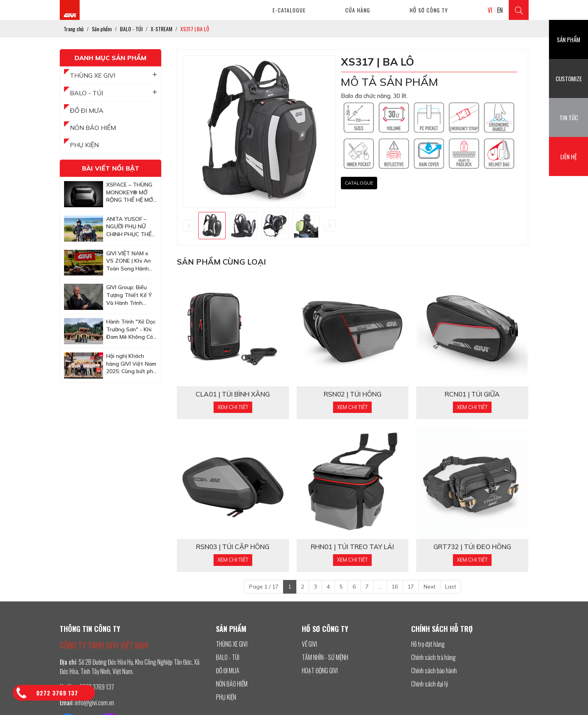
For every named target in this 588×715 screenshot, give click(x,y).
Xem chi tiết (233, 407)
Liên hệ (568, 157)
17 (411, 587)
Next (429, 587)
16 (395, 587)
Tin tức (569, 117)
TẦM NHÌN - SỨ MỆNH (325, 657)
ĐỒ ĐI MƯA (87, 110)
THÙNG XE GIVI (113, 75)
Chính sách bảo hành (434, 671)
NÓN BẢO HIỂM (93, 128)
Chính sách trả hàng (433, 657)
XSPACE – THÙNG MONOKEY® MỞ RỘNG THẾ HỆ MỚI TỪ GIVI (130, 193)
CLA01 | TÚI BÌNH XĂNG (233, 394)
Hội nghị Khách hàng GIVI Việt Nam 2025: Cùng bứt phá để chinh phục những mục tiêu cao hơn (131, 364)
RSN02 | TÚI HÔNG (353, 394)
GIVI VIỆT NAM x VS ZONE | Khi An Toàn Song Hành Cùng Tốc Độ (128, 261)
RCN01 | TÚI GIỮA (472, 394)
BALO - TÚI (113, 93)
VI (490, 10)
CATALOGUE (359, 183)
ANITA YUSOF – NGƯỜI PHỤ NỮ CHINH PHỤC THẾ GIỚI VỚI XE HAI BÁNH (129, 227)
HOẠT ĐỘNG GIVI (320, 671)
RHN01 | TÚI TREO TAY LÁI (352, 547)
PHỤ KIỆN (84, 145)
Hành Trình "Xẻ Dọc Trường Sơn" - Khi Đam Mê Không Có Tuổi (131, 330)
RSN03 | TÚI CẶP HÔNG (233, 547)
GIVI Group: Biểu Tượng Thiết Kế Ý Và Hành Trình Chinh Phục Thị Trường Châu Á (129, 295)
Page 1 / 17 (264, 587)
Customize (569, 78)
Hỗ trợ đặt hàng (428, 644)
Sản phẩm (568, 39)
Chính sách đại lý (429, 684)
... (380, 587)
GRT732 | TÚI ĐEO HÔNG (472, 547)
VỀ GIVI (309, 644)
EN (500, 10)
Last (451, 587)
